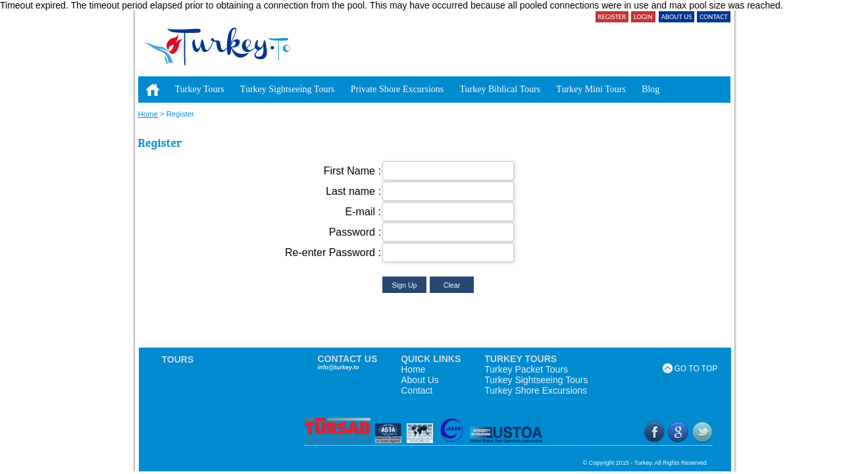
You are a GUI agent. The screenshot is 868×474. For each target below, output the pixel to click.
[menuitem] (153, 90)
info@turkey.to (339, 367)
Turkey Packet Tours (526, 369)
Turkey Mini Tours (591, 89)
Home (148, 114)
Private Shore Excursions (397, 89)
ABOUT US (677, 17)
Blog (651, 89)
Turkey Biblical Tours (500, 89)
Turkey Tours (200, 89)
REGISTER (612, 17)
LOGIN (643, 17)
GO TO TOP (691, 369)
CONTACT (713, 17)
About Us (420, 380)
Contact (417, 390)
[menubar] (403, 83)
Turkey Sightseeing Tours (288, 89)
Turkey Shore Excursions (536, 390)
